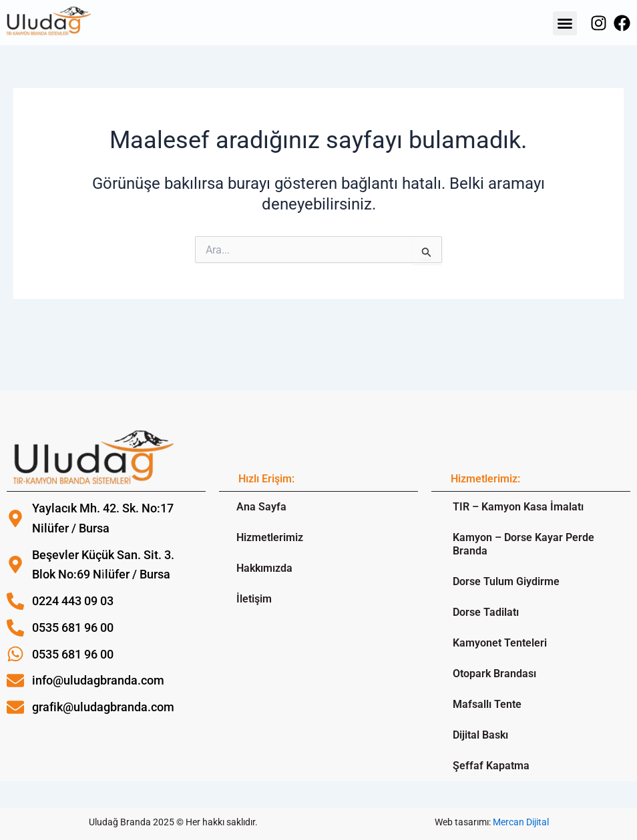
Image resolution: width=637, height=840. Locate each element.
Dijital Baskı (480, 735)
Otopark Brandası (494, 674)
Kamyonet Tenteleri (500, 643)
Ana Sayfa (261, 507)
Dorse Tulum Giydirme (506, 581)
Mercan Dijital (521, 822)
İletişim (254, 599)
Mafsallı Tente (487, 704)
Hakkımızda (264, 568)
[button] (565, 23)
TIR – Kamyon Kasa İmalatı (518, 507)
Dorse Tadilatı (486, 612)
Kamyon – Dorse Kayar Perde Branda (523, 544)
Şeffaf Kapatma (491, 766)
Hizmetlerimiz (270, 537)
